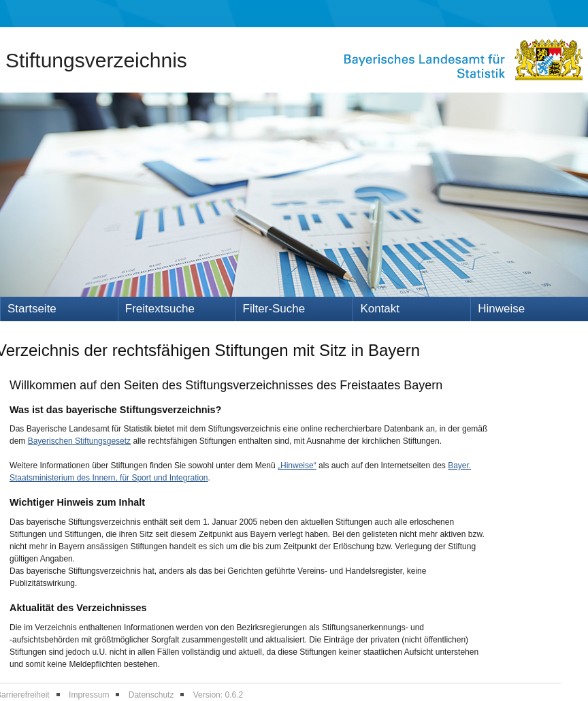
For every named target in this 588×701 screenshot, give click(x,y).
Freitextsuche (160, 309)
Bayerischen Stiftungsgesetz (79, 441)
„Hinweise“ (297, 466)
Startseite (32, 309)
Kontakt (380, 309)
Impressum (89, 695)
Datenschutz (151, 695)
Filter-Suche (274, 309)
